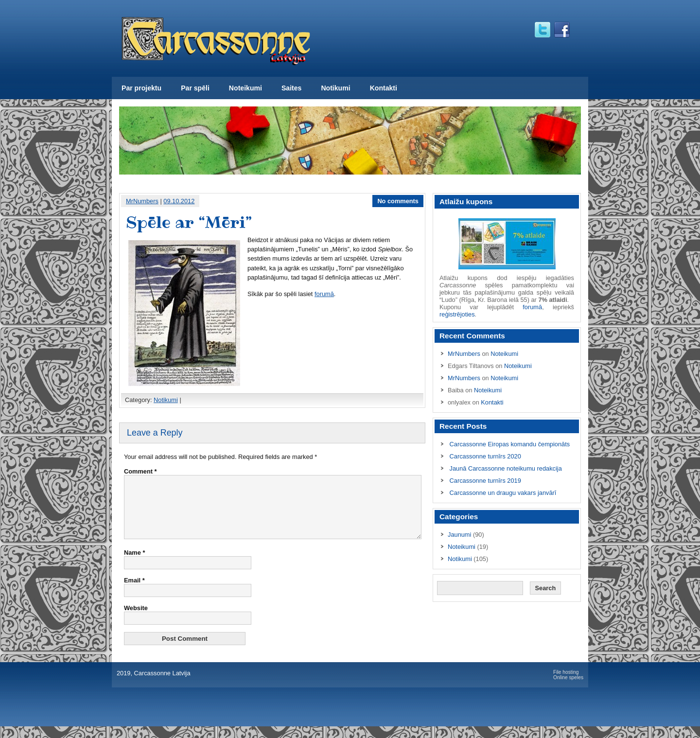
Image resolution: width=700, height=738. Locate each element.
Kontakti (384, 88)
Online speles (568, 689)
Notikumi (335, 88)
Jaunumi (459, 535)
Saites (291, 88)
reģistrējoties (457, 314)
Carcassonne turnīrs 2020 (485, 456)
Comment (140, 471)
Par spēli (195, 88)
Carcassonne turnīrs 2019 (485, 481)
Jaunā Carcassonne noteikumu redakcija (506, 468)
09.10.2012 (179, 201)
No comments (398, 201)
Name (134, 564)
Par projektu (141, 88)
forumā (324, 294)
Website (136, 620)
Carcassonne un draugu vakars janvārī (503, 493)
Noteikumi (245, 88)
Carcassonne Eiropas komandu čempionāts (510, 444)
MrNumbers (142, 201)
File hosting (566, 684)
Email (134, 592)
